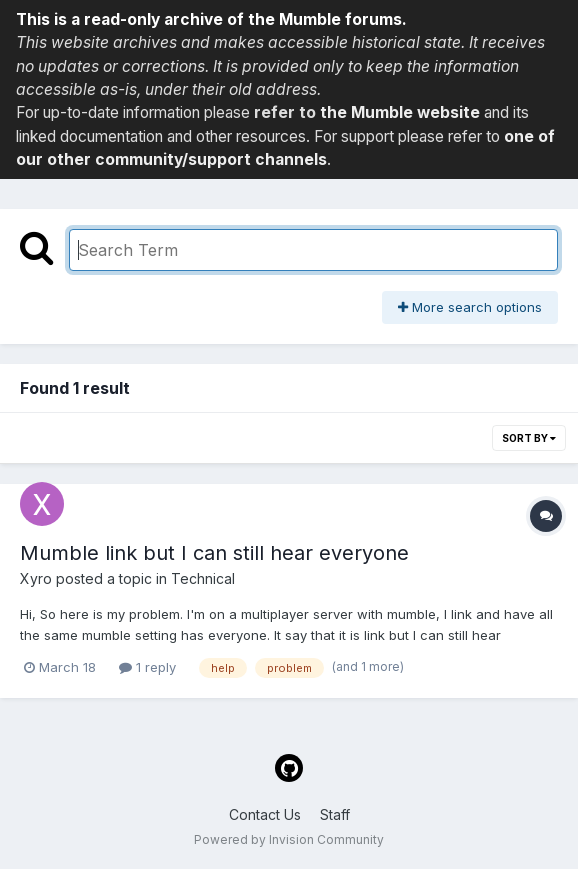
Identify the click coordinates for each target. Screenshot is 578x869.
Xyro (36, 578)
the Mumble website (400, 112)
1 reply (147, 667)
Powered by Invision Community (289, 839)
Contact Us (265, 814)
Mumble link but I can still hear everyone (214, 553)
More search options (470, 307)
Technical (203, 578)
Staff (335, 814)
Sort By (529, 438)
